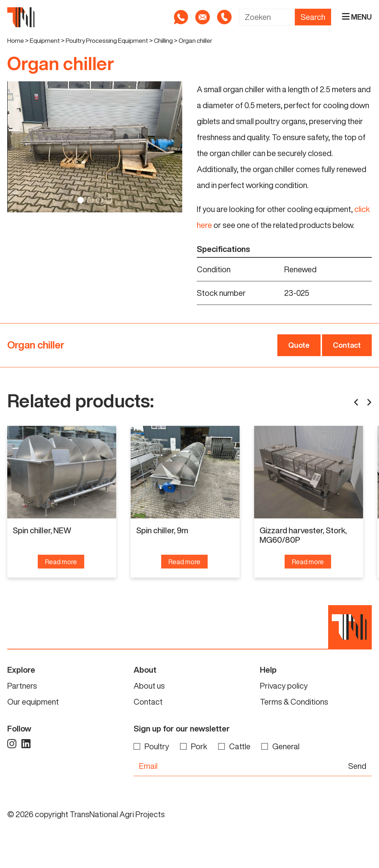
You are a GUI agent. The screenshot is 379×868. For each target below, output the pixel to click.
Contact (347, 345)
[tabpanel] (95, 147)
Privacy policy (284, 706)
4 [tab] (109, 200)
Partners (22, 706)
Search (313, 17)
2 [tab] (90, 200)
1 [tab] (81, 200)
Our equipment (33, 722)
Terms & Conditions (294, 722)
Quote (299, 345)
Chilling (163, 40)
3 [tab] (99, 200)
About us (149, 706)
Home (16, 40)
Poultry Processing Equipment (107, 40)
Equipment (45, 40)
